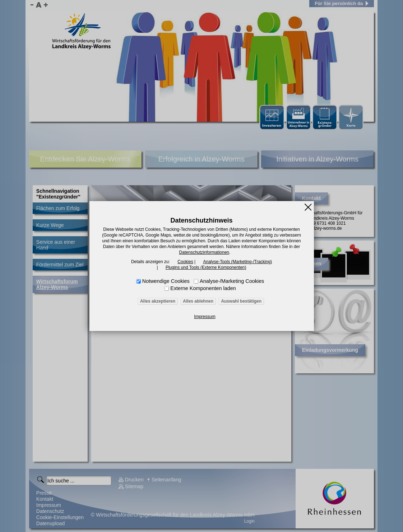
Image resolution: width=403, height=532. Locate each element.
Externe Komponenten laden (203, 288)
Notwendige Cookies (166, 281)
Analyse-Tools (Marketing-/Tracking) (237, 262)
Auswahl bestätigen (241, 301)
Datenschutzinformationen (204, 252)
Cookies (185, 262)
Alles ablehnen (198, 301)
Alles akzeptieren (158, 301)
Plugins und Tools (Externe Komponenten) (206, 267)
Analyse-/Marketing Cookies (232, 281)
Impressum (205, 317)
